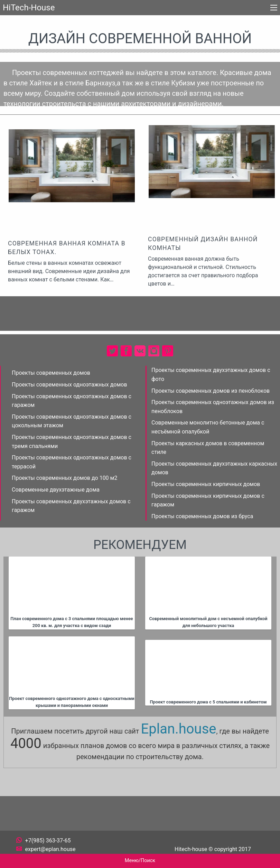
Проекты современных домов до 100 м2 (64, 478)
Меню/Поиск (140, 861)
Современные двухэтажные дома (56, 490)
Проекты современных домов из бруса (202, 516)
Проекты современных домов (51, 373)
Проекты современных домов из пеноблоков (211, 391)
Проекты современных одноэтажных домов (69, 385)
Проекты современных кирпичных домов (206, 484)
